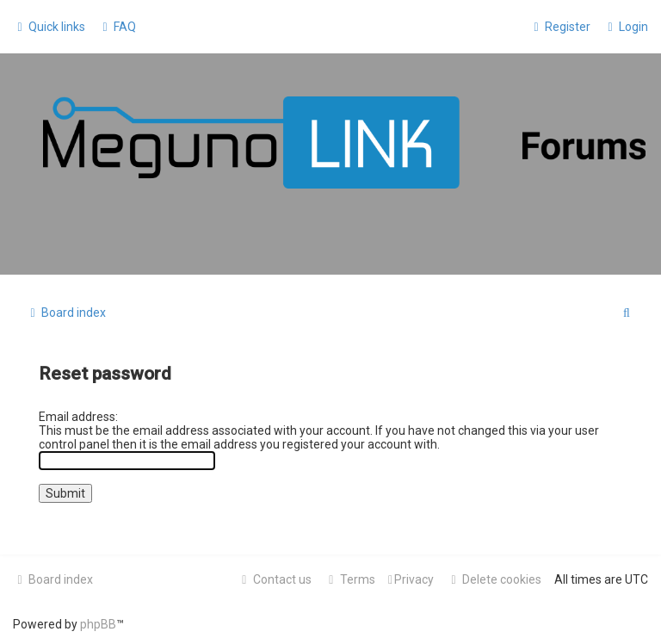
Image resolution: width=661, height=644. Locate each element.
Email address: (78, 417)
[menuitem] (117, 27)
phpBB (98, 624)
